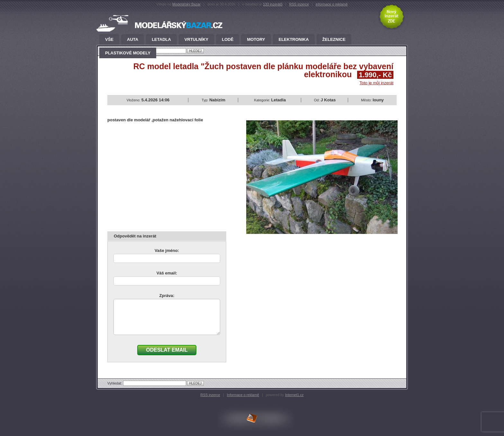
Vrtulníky (196, 40)
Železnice (334, 40)
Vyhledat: (115, 383)
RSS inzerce (299, 4)
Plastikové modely (128, 53)
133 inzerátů (273, 4)
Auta (133, 40)
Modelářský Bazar (186, 4)
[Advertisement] (161, 175)
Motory (256, 40)
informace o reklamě (332, 4)
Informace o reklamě (243, 395)
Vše (109, 40)
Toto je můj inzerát (377, 83)
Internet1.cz (294, 395)
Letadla (161, 40)
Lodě (228, 40)
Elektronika (294, 40)
